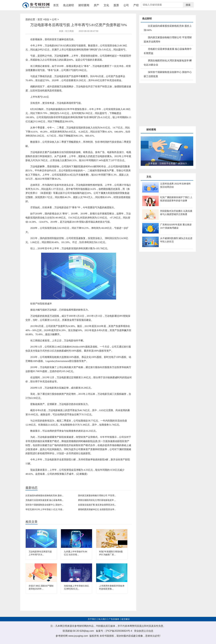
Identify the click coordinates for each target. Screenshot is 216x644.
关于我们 (92, 619)
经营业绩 (45, 479)
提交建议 (126, 619)
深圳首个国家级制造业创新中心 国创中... (44, 505)
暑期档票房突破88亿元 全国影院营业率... (97, 509)
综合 (47, 19)
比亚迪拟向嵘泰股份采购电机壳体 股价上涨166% (168, 28)
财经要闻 (84, 5)
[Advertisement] (162, 105)
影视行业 (52, 479)
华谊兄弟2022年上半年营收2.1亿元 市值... (45, 509)
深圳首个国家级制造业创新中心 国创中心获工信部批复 (168, 74)
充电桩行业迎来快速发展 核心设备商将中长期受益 (168, 51)
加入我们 (102, 619)
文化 (106, 5)
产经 (136, 5)
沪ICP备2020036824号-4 (119, 631)
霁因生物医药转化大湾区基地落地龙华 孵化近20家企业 (168, 63)
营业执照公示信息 (144, 631)
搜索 (188, 5)
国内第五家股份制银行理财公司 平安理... (97, 496)
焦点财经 (69, 5)
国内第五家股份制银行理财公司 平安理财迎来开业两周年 (168, 40)
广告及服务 (114, 619)
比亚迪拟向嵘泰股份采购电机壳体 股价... (44, 496)
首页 (56, 5)
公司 (126, 5)
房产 (96, 5)
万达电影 (37, 479)
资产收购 (60, 479)
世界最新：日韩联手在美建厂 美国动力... (169, 163)
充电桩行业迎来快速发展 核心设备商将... (44, 500)
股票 (116, 5)
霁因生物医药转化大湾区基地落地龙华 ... (97, 500)
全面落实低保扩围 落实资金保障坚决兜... (97, 505)
